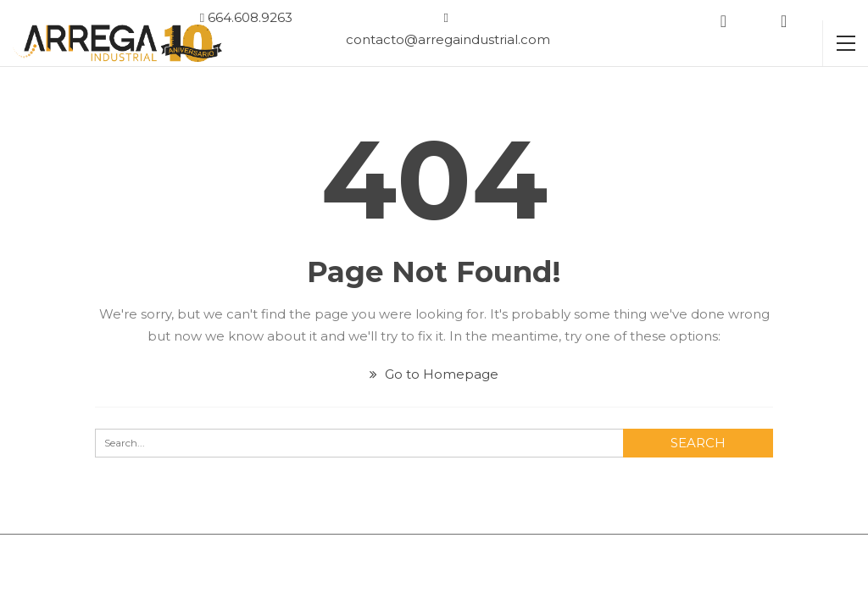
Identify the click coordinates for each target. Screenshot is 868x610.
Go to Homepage (434, 374)
